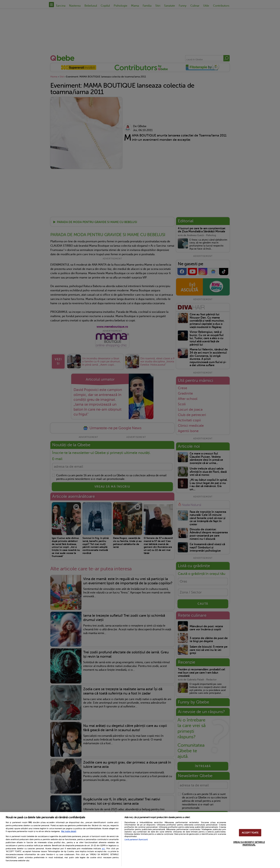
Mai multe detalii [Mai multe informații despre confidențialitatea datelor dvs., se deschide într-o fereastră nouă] (69, 831)
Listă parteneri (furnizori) (136, 840)
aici (103, 849)
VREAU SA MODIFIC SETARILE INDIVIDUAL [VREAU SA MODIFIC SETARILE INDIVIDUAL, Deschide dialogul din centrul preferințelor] (249, 843)
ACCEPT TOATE (250, 833)
